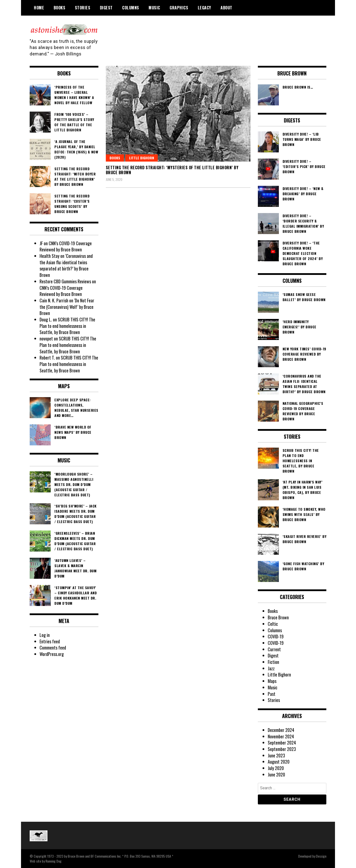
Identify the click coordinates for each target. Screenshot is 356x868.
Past (272, 694)
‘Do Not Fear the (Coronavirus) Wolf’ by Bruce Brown (67, 307)
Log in (45, 635)
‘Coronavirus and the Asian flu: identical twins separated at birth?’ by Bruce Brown (66, 265)
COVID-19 (276, 636)
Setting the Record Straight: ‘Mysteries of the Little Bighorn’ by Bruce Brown (172, 170)
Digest (106, 8)
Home (39, 8)
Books (60, 8)
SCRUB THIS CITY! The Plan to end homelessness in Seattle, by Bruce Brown (67, 326)
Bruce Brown (278, 617)
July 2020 (276, 768)
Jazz (271, 668)
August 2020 (279, 762)
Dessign (321, 856)
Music (154, 8)
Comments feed (53, 648)
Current (274, 649)
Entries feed (50, 641)
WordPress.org (52, 654)
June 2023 (276, 755)
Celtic (273, 624)
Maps (272, 681)
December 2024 (281, 730)
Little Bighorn (142, 158)
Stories (83, 8)
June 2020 (276, 774)
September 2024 (282, 743)
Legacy (204, 8)
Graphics (179, 8)
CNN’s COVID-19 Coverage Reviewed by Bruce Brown (66, 246)
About (226, 8)
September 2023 (282, 749)
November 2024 (281, 736)
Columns (131, 8)
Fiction (273, 662)
